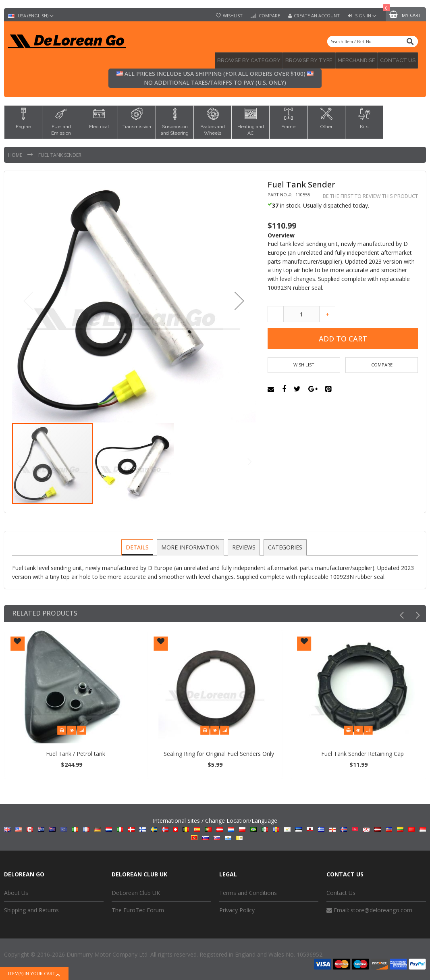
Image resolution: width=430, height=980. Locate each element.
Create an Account (317, 16)
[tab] (139, 545)
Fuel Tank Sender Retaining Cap (371, 751)
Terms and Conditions (248, 890)
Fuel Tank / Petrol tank (84, 751)
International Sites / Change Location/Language (215, 827)
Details (139, 544)
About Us (16, 890)
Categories (284, 544)
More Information (191, 544)
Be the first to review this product (370, 194)
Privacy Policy (237, 908)
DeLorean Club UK (136, 890)
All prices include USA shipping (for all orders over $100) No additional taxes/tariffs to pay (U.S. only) (215, 76)
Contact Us (341, 890)
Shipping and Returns (31, 908)
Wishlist (233, 16)
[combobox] (373, 42)
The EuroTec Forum (138, 908)
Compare (269, 16)
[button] (239, 299)
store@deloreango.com (381, 908)
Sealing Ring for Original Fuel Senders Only (228, 751)
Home (16, 153)
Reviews (244, 544)
